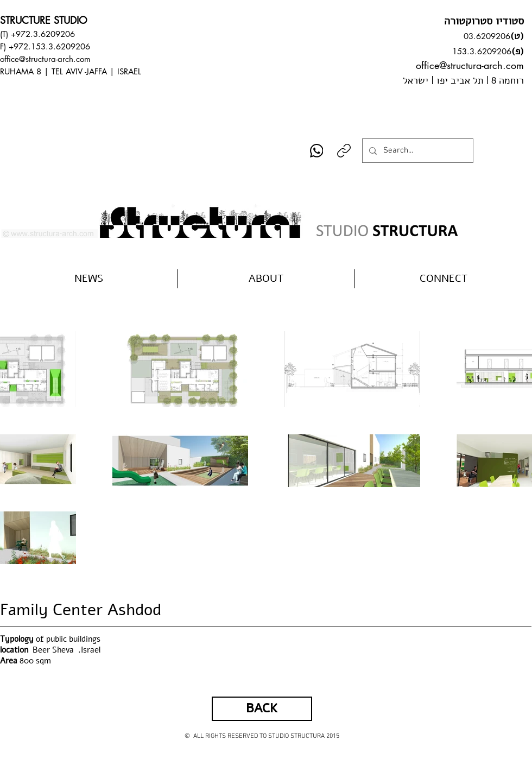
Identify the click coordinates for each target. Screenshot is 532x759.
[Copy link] (344, 151)
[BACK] (262, 709)
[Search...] (417, 151)
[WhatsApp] (317, 151)
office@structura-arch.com (45, 59)
